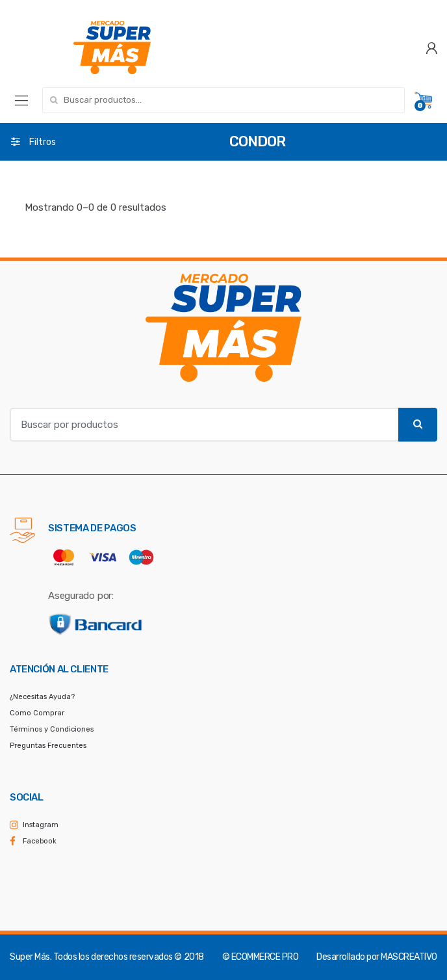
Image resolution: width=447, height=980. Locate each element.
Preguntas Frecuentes (48, 746)
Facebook (40, 841)
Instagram (41, 825)
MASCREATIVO (409, 957)
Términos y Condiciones (52, 729)
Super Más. (31, 957)
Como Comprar (37, 713)
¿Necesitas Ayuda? (42, 697)
